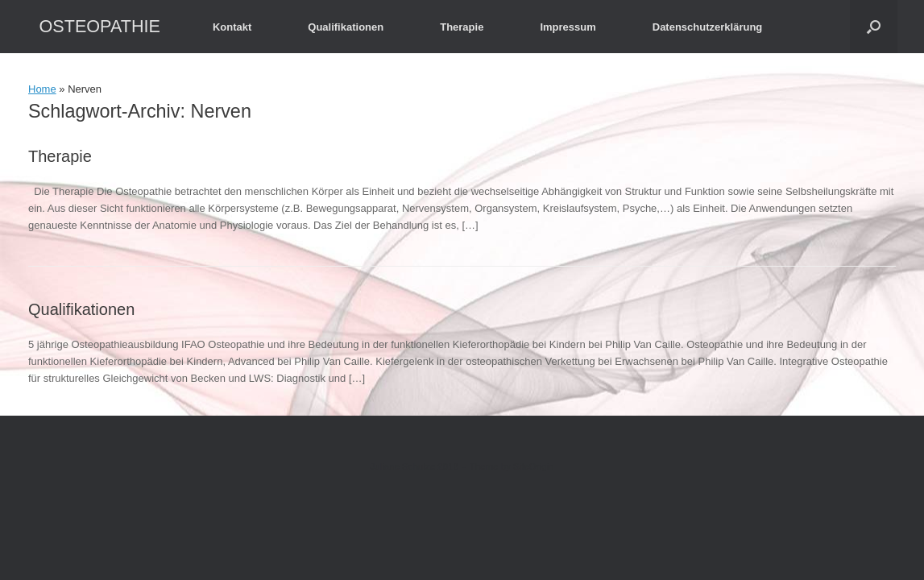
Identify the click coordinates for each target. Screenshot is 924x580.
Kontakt (232, 27)
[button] (874, 27)
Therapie (462, 27)
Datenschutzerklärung (708, 27)
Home (42, 89)
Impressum (568, 27)
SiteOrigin (534, 466)
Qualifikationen (346, 27)
